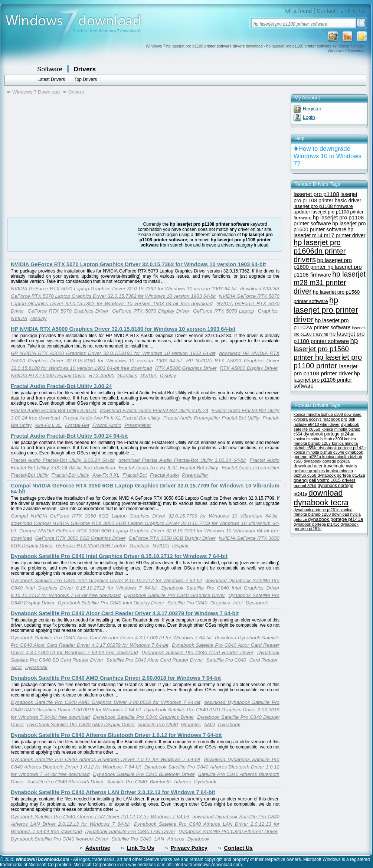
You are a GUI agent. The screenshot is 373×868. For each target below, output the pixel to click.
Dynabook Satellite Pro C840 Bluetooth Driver (144, 774)
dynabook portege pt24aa (329, 434)
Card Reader (264, 660)
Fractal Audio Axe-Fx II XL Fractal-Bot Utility (112, 418)
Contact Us (238, 848)
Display (39, 318)
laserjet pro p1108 (316, 194)
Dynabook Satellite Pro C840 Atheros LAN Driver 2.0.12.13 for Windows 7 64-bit (113, 792)
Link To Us (353, 11)
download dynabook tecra (321, 498)
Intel (238, 603)
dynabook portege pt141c (317, 524)
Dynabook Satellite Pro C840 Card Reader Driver (197, 652)
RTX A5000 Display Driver (249, 368)
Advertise (98, 848)
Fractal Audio (107, 425)
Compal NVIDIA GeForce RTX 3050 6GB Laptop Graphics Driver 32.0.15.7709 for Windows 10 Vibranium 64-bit (144, 516)
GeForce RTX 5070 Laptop (223, 311)
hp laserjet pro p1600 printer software (330, 226)
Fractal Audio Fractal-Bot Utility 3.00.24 (61, 386)
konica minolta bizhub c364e (319, 452)
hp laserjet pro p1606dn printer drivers (320, 251)
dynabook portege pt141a (336, 519)
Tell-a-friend (298, 11)
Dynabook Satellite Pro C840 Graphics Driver (174, 595)
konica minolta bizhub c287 (325, 441)
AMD (209, 725)
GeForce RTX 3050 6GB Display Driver (172, 538)
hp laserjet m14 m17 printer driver (329, 232)
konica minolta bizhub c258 (323, 512)
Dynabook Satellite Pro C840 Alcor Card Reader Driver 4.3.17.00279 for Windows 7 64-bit (125, 613)
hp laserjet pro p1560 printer (326, 349)
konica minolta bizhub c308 (319, 414)
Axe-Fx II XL (48, 425)
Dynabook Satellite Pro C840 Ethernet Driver (228, 831)
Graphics (268, 311)
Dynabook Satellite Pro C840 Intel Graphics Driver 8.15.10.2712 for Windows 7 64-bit (119, 556)
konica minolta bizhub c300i (319, 439)
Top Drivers (86, 79)
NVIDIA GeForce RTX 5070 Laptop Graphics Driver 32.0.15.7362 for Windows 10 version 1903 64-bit (138, 264)
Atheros (182, 782)
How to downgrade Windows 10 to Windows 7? (328, 156)
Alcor (16, 667)
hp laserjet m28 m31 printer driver (330, 283)
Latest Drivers (51, 79)
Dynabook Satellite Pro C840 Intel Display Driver (111, 603)
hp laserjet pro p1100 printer (328, 361)
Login (309, 117)
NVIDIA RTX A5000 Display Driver (48, 376)
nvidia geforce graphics (325, 468)
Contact (326, 11)
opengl (301, 480)
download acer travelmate (320, 466)
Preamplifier (138, 425)
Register (312, 109)
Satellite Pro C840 (187, 603)
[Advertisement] (70, 174)
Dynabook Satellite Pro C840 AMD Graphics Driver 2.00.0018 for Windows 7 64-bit (116, 678)
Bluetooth (160, 782)
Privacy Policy (189, 848)
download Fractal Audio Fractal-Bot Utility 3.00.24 (154, 410)
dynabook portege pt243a (327, 461)
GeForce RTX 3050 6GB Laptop (91, 546)
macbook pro (335, 419)
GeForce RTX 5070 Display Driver (151, 311)
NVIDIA (19, 318)
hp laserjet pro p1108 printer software (329, 221)
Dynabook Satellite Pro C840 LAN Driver (130, 831)
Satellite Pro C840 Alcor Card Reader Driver (155, 660)
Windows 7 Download (36, 92)
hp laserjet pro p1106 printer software (327, 380)
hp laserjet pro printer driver (326, 310)
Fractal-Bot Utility (70, 475)
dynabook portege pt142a (341, 475)
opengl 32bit (305, 486)
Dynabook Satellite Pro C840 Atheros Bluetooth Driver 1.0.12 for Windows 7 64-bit (116, 735)
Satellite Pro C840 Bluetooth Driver (66, 782)
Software (50, 69)
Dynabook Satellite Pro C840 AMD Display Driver (81, 725)
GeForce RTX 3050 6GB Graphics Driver (80, 538)
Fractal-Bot (77, 425)
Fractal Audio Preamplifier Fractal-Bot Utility (211, 418)
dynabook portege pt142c (342, 448)
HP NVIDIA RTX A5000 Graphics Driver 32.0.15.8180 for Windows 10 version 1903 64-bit (123, 329)
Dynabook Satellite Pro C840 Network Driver (60, 839)
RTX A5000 (102, 376)
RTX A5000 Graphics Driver (186, 368)
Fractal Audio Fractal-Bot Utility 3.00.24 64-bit (69, 436)
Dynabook (257, 603)
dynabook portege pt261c (317, 510)
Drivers (85, 69)
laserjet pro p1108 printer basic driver (328, 197)
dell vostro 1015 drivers (332, 480)
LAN (159, 839)
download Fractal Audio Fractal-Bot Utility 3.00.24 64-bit (182, 460)
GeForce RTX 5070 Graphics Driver (68, 311)
